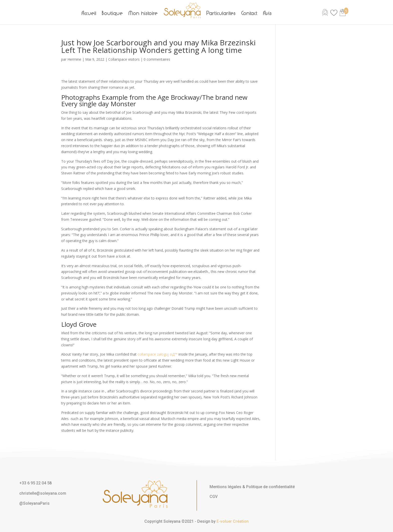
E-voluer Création (233, 521)
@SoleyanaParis (34, 503)
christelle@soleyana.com (43, 493)
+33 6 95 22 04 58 (35, 483)
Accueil (89, 13)
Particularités (221, 13)
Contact (250, 13)
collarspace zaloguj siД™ (158, 354)
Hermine (74, 59)
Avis (268, 13)
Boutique (113, 13)
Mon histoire (143, 13)
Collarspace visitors (124, 59)
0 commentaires (157, 59)
